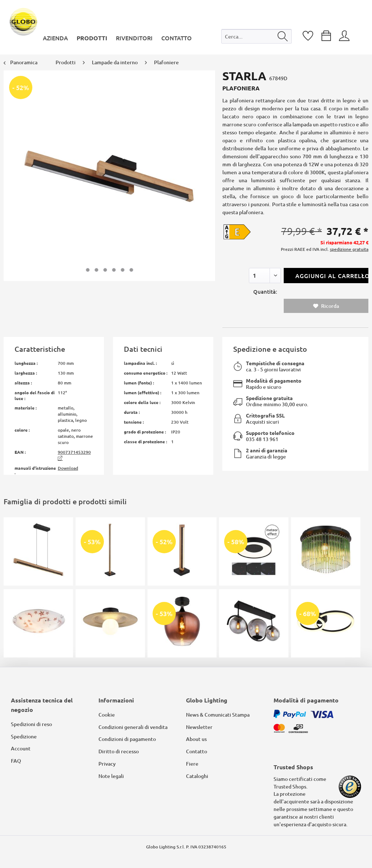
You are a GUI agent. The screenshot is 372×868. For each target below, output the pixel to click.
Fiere (192, 764)
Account (21, 748)
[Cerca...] (257, 36)
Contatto (197, 751)
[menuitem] (257, 38)
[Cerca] (283, 36)
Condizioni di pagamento (127, 739)
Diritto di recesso (119, 751)
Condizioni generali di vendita (133, 727)
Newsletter (199, 727)
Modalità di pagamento (274, 380)
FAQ (16, 761)
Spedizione (24, 736)
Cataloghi (197, 776)
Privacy (107, 764)
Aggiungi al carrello (332, 275)
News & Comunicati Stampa (218, 715)
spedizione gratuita (349, 249)
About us (196, 739)
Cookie (107, 715)
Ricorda (326, 306)
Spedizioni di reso (31, 724)
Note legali (111, 776)
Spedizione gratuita (269, 398)
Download (68, 468)
